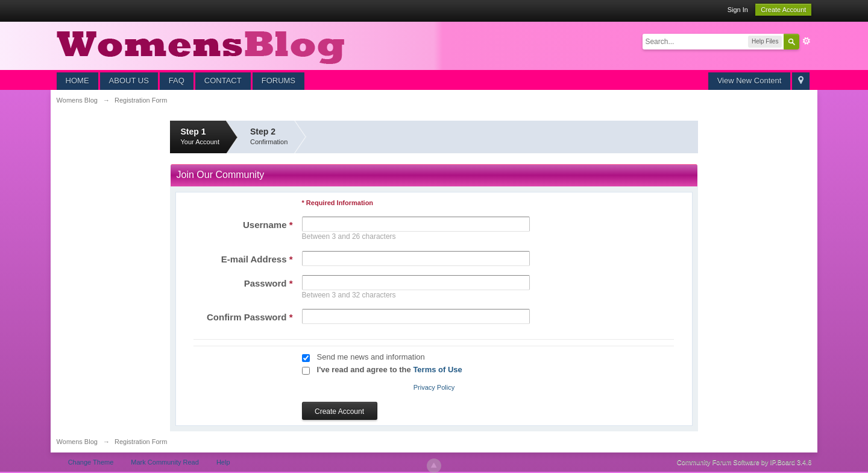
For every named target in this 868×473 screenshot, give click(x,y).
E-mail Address (257, 259)
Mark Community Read (165, 462)
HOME (77, 81)
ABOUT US (129, 81)
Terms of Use (437, 370)
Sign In (738, 10)
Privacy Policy (434, 387)
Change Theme (91, 462)
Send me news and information (371, 357)
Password (269, 283)
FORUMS (278, 81)
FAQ (177, 81)
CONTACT (223, 81)
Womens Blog (77, 442)
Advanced (807, 41)
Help (223, 462)
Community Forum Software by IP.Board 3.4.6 (744, 462)
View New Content (750, 81)
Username (268, 225)
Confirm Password (250, 317)
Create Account (783, 10)
